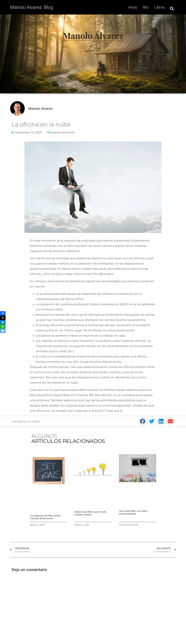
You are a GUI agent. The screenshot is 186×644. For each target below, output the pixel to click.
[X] (3, 318)
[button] (172, 9)
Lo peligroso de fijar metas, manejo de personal (45, 517)
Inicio (133, 7)
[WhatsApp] (3, 326)
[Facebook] (3, 313)
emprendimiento (62, 132)
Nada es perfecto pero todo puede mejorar (90, 513)
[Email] (3, 331)
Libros (159, 7)
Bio (146, 7)
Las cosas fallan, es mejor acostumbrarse (133, 512)
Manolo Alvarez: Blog (32, 7)
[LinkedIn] (3, 322)
